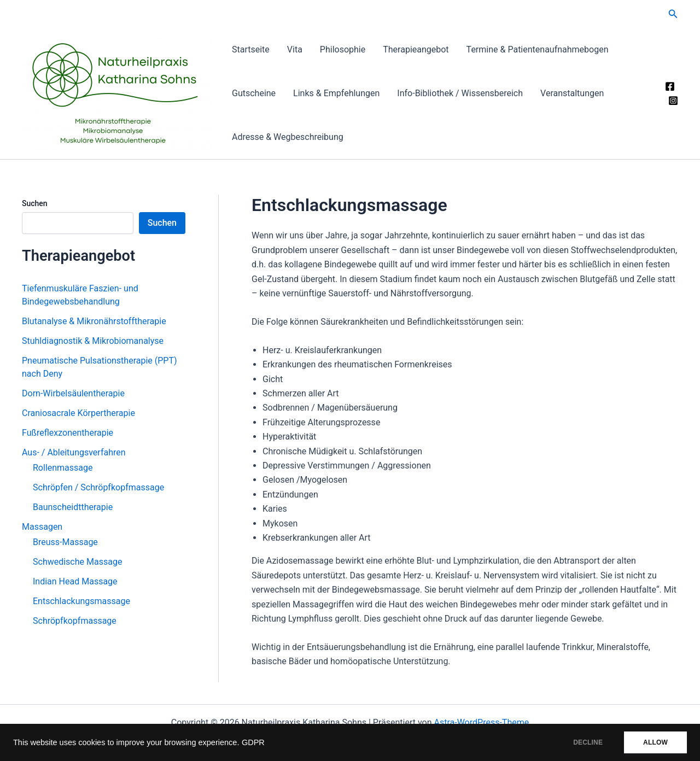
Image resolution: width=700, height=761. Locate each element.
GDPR (253, 742)
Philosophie (343, 49)
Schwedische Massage (77, 562)
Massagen (42, 527)
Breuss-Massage (65, 542)
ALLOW (655, 742)
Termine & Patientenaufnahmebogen (538, 49)
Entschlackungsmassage (81, 601)
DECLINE (588, 742)
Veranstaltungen (572, 93)
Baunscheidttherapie (73, 507)
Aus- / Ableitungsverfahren (74, 452)
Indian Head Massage (75, 581)
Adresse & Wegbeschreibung (288, 137)
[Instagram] (673, 101)
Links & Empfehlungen (336, 93)
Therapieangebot (416, 49)
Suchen (35, 203)
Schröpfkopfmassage (75, 621)
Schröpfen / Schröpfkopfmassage (98, 487)
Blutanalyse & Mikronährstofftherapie (94, 321)
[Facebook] (670, 86)
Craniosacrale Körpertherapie (78, 413)
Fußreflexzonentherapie (68, 433)
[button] (673, 14)
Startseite (251, 49)
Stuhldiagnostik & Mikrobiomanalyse (93, 341)
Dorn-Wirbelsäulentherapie (73, 393)
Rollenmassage (63, 468)
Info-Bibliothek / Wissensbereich (460, 93)
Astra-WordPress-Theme (482, 722)
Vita (295, 49)
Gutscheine (254, 93)
